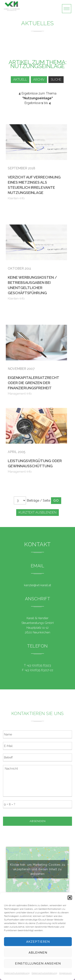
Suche (56, 79)
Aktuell (20, 79)
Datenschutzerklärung (17, 973)
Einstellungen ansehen (38, 964)
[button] (70, 898)
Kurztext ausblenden (37, 512)
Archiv (39, 79)
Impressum (65, 973)
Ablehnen (38, 953)
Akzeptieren (38, 942)
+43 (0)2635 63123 (39, 665)
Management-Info (20, 394)
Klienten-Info (16, 198)
